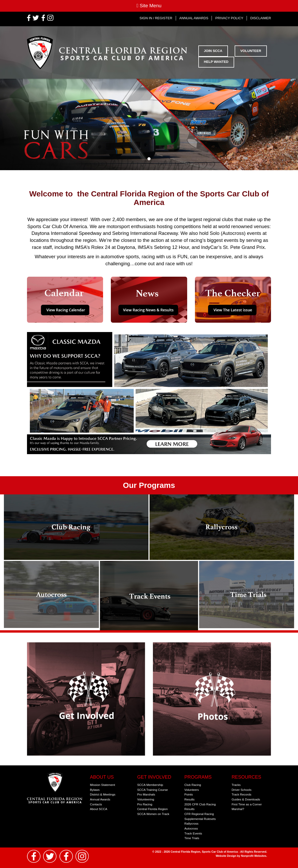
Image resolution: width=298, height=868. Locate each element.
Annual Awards (194, 18)
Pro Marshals (146, 794)
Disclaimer (261, 18)
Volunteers (192, 790)
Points (189, 794)
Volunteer (251, 51)
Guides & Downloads (246, 799)
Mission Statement (103, 785)
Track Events (193, 833)
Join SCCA (213, 51)
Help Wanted (216, 62)
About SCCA (99, 809)
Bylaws (95, 790)
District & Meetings (103, 794)
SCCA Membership (150, 785)
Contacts (96, 804)
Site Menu (149, 6)
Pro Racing (145, 804)
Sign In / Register (156, 18)
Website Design (226, 856)
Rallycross (191, 823)
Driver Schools (241, 790)
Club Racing (193, 785)
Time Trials (192, 838)
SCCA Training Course (152, 790)
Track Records (241, 794)
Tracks (236, 785)
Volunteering (145, 799)
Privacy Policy (229, 18)
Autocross (191, 828)
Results (189, 799)
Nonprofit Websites (254, 856)
